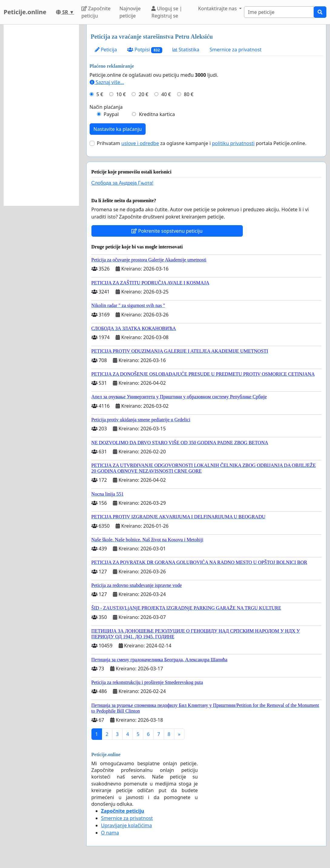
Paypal (111, 114)
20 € (144, 94)
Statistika (186, 50)
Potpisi (145, 50)
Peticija (106, 50)
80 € (189, 94)
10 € (121, 94)
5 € (100, 94)
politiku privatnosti (233, 143)
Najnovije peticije (130, 12)
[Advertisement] (41, 115)
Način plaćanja (106, 107)
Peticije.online (25, 12)
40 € (166, 94)
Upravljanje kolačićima (127, 825)
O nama (110, 833)
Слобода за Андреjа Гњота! (122, 183)
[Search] (279, 12)
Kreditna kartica (157, 114)
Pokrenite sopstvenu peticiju (167, 231)
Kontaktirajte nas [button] (218, 8)
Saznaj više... (107, 82)
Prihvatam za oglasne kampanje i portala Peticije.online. (202, 143)
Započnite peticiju (96, 12)
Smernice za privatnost (235, 50)
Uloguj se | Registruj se (167, 12)
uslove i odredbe (140, 143)
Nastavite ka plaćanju (118, 129)
